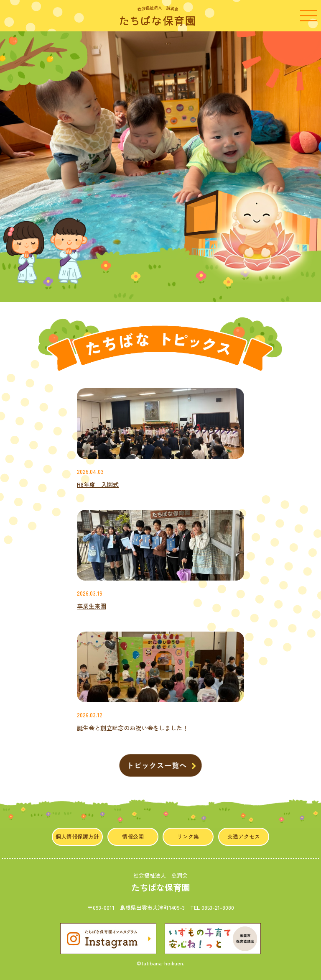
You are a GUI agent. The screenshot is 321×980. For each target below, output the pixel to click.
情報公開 (133, 836)
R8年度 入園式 (98, 484)
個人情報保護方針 (77, 836)
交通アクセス (244, 836)
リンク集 (188, 836)
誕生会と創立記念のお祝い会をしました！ (132, 728)
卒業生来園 (92, 606)
